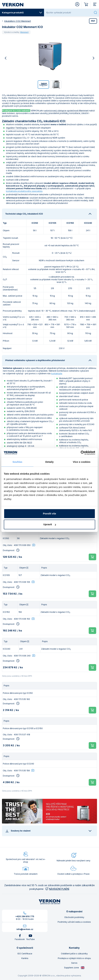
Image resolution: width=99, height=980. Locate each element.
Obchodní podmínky (74, 917)
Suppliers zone (74, 968)
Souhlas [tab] (17, 462)
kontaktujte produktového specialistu (24, 191)
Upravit (50, 524)
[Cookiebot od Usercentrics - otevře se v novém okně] (81, 453)
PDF (93, 21)
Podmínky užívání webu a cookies (74, 922)
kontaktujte (57, 373)
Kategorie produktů (22, 13)
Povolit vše (49, 514)
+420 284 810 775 (25, 916)
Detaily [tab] (49, 462)
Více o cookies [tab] (82, 462)
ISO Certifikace (25, 954)
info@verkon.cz (25, 929)
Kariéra (25, 958)
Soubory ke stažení (18, 831)
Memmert (24, 32)
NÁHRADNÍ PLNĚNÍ (57, 889)
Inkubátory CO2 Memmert (18, 21)
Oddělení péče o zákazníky (74, 954)
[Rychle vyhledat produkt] (69, 13)
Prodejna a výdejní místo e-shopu (74, 958)
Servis (74, 963)
